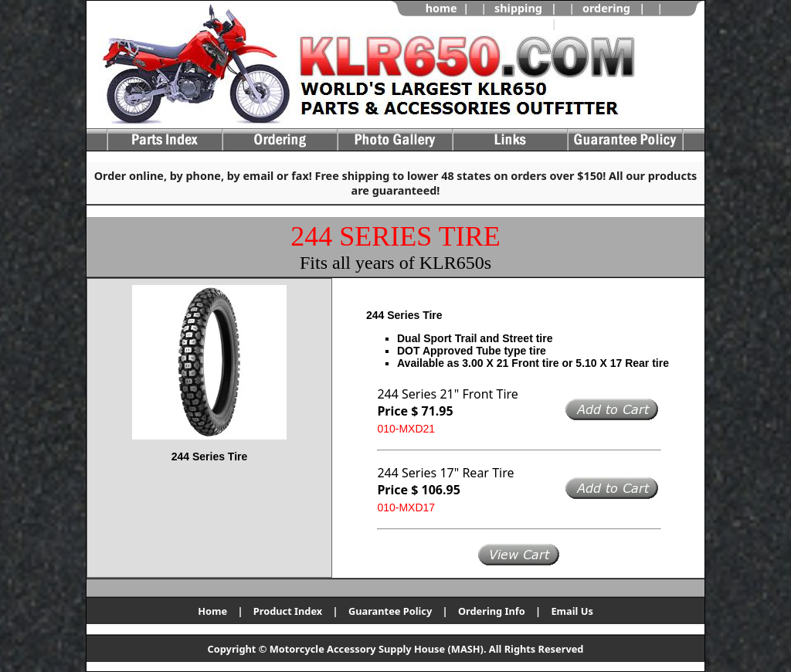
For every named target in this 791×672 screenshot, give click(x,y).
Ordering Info (492, 611)
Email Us (572, 611)
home (441, 8)
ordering (606, 8)
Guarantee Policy (390, 611)
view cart (590, 24)
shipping (518, 8)
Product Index (288, 611)
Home (212, 611)
